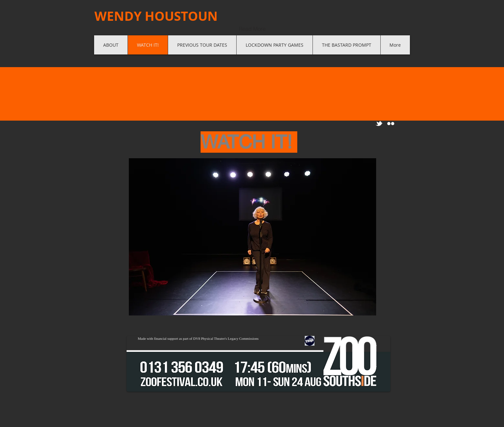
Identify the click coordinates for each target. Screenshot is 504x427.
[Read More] (252, 29)
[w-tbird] (379, 124)
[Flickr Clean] (391, 124)
